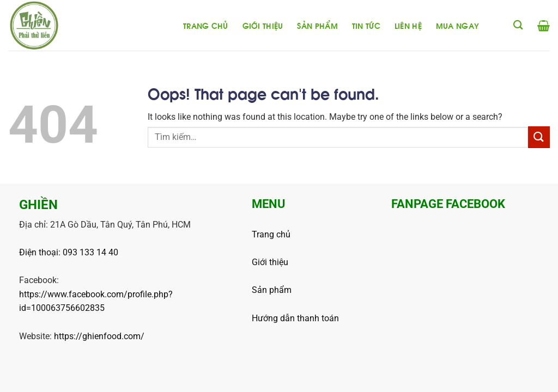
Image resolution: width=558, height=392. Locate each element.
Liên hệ (408, 25)
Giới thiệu (263, 25)
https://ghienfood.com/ (99, 336)
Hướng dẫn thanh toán (295, 318)
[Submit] (539, 137)
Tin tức (366, 25)
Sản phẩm (317, 25)
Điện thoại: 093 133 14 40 (69, 252)
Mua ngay (457, 25)
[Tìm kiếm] (518, 25)
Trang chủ (206, 25)
